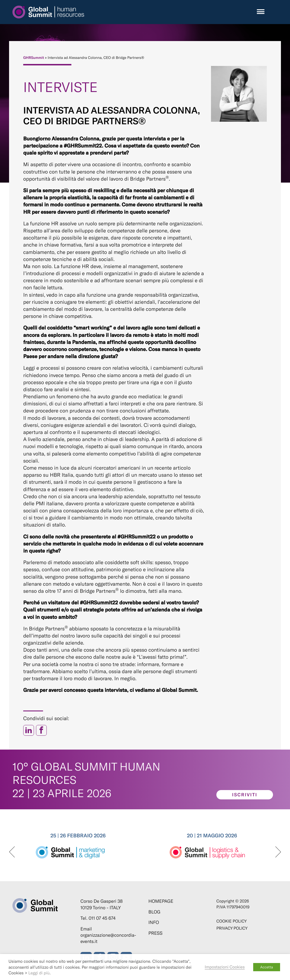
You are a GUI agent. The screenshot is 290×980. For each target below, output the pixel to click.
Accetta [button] (267, 967)
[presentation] (12, 852)
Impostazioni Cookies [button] (225, 967)
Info (154, 922)
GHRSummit (34, 57)
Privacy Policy (232, 928)
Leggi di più (39, 973)
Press (155, 933)
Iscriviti (245, 795)
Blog (154, 912)
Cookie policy (232, 921)
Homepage (161, 901)
